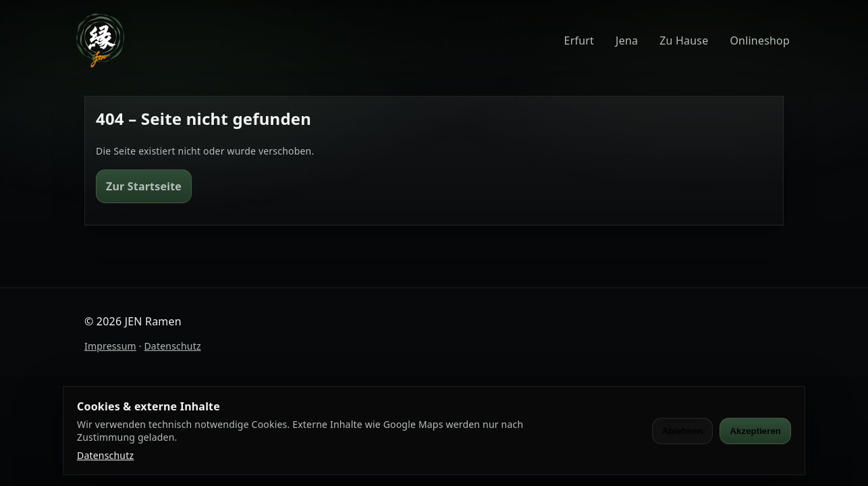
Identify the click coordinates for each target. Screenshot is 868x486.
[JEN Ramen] (100, 40)
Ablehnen (683, 431)
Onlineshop (760, 40)
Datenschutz (172, 346)
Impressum (110, 346)
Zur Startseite (144, 186)
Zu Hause (684, 40)
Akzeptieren (755, 431)
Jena (627, 40)
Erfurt (579, 40)
